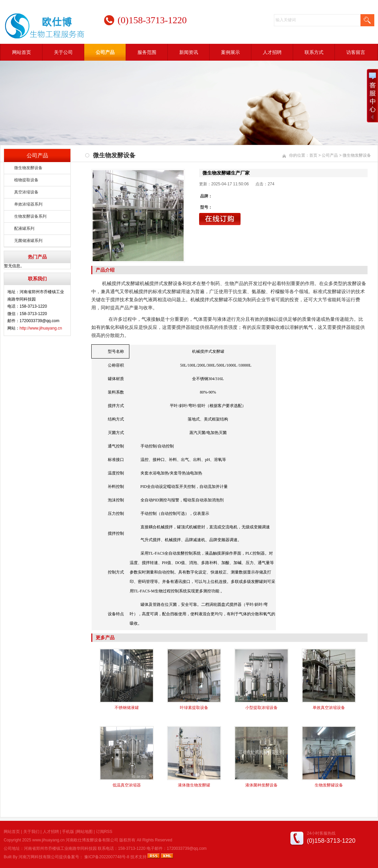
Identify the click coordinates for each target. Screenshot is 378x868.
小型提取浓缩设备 (261, 708)
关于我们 (31, 832)
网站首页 (22, 52)
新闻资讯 (189, 52)
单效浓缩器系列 (28, 204)
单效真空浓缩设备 (329, 708)
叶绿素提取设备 (194, 708)
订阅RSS (104, 832)
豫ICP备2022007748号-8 (107, 857)
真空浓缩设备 (26, 192)
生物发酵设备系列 (30, 216)
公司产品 (105, 52)
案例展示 (230, 52)
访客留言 (356, 52)
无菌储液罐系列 (28, 241)
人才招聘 (272, 52)
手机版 (68, 832)
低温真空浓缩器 (127, 785)
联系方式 (314, 52)
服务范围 (147, 52)
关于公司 (63, 52)
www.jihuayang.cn (49, 840)
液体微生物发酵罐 (194, 785)
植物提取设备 (26, 180)
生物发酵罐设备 (329, 785)
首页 (313, 155)
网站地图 (85, 832)
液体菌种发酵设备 (261, 785)
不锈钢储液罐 (127, 708)
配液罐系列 (24, 228)
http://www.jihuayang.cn (41, 328)
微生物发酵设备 (28, 168)
